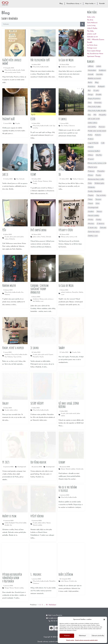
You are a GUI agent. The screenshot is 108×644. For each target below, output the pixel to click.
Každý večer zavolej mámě (97, 131)
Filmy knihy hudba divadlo (97, 111)
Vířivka (91, 220)
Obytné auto (93, 167)
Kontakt (102, 4)
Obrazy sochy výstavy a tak (97, 163)
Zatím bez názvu (94, 232)
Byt (89, 91)
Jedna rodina (93, 123)
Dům (90, 103)
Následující (52, 605)
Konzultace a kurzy (74, 4)
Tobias (90, 200)
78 (47, 605)
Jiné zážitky (92, 127)
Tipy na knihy (101, 195)
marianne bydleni (94, 151)
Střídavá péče (99, 183)
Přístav (91, 175)
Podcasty (91, 171)
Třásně (90, 204)
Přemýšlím (101, 171)
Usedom (91, 212)
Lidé (103, 143)
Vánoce (99, 212)
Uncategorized (93, 208)
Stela (90, 183)
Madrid (91, 147)
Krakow (91, 139)
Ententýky (98, 103)
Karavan (102, 127)
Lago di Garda (93, 143)
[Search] (82, 24)
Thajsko (91, 195)
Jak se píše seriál (94, 119)
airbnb (99, 66)
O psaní (91, 159)
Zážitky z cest (93, 236)
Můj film (99, 155)
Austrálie (99, 74)
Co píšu (96, 91)
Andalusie (102, 70)
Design (91, 95)
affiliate (91, 66)
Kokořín (98, 135)
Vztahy (99, 220)
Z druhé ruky (93, 228)
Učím (98, 204)
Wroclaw (91, 224)
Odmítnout (82, 636)
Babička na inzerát (94, 79)
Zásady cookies (70, 640)
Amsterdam (92, 70)
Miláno (91, 155)
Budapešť (101, 87)
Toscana (98, 200)
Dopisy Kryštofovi (94, 99)
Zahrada (103, 228)
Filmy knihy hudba (94, 107)
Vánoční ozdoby (93, 216)
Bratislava (92, 87)
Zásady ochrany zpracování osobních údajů (86, 640)
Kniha (90, 135)
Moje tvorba (90, 4)
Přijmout (67, 636)
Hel (95, 115)
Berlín (90, 83)
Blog (61, 4)
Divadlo (99, 95)
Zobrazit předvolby (98, 636)
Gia (89, 115)
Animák (91, 74)
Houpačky (103, 115)
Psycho (98, 175)
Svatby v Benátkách (95, 191)
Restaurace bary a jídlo (96, 179)
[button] (104, 620)
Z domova (101, 224)
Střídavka (91, 187)
